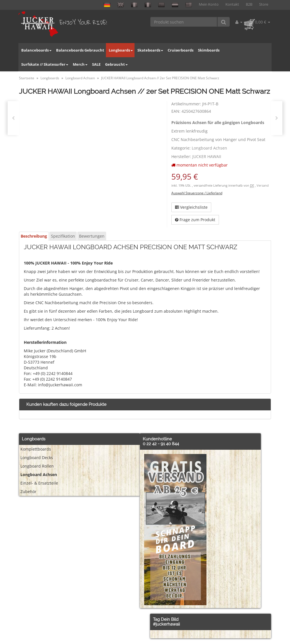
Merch (80, 64)
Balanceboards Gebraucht (80, 50)
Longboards (121, 50)
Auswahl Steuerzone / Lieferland (197, 193)
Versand (263, 185)
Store (264, 4)
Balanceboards (36, 50)
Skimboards (209, 50)
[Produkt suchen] (184, 22)
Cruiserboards (181, 50)
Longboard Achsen (209, 148)
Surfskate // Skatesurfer (45, 64)
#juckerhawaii (166, 624)
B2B (249, 4)
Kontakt (232, 4)
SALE (96, 64)
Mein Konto (209, 4)
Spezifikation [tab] (63, 236)
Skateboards (150, 50)
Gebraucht (116, 64)
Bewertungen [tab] (92, 236)
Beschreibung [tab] (34, 236)
